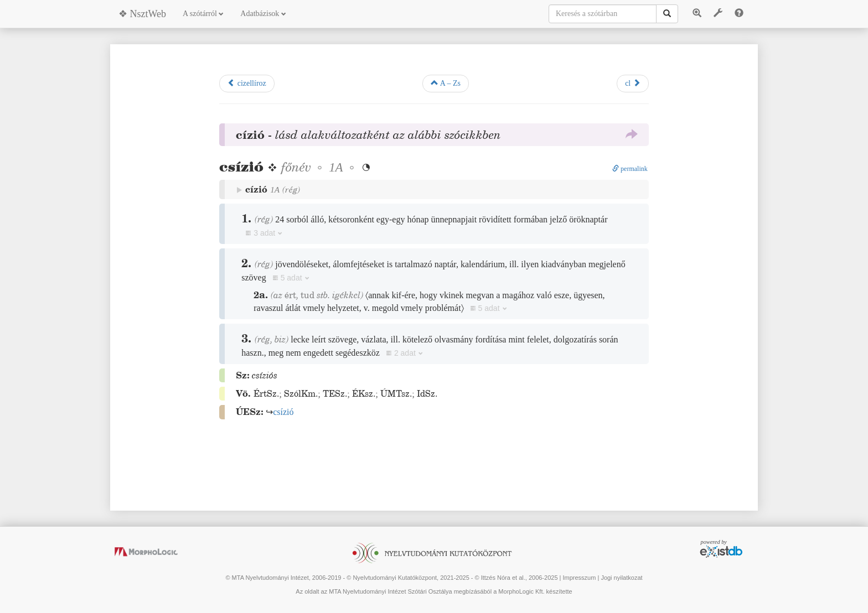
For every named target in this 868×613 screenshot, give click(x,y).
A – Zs (446, 83)
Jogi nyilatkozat (621, 578)
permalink (630, 169)
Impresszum (579, 578)
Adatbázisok (263, 14)
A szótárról (203, 14)
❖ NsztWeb (142, 14)
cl (633, 83)
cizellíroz (247, 83)
